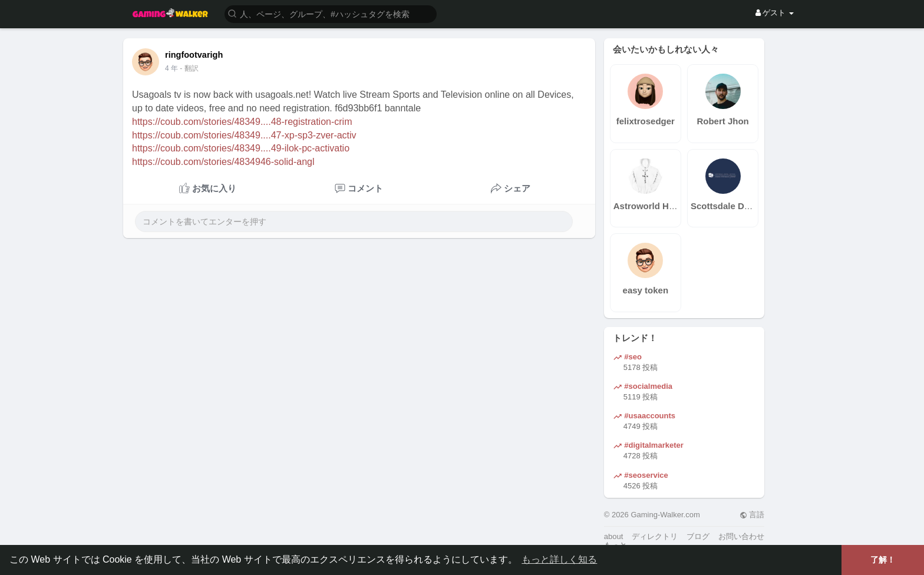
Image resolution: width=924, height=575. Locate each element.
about (614, 536)
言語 (752, 515)
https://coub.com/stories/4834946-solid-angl (223, 162)
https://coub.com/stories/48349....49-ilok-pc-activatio (241, 148)
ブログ (698, 536)
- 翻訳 (189, 68)
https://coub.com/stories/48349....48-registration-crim (242, 122)
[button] (331, 13)
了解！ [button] (883, 560)
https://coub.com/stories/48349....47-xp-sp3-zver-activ (244, 135)
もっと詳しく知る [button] (559, 559)
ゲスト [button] (775, 13)
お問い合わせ (741, 536)
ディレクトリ (655, 536)
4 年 (171, 68)
